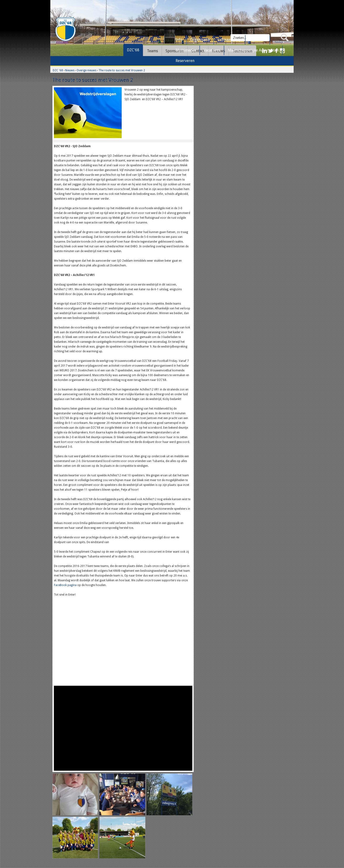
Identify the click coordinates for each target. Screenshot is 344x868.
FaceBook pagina (65, 585)
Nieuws (70, 70)
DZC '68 (58, 70)
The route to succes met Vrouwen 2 (122, 70)
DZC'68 (133, 50)
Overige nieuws (86, 70)
